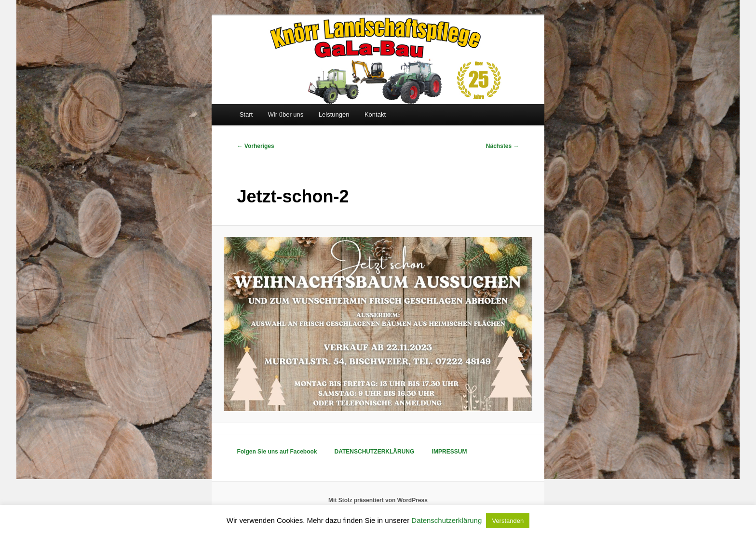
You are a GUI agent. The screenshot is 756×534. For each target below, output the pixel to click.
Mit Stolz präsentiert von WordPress (378, 500)
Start (246, 114)
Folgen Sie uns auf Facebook (277, 452)
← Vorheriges (255, 146)
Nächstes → (503, 146)
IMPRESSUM (450, 452)
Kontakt (375, 114)
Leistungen (334, 114)
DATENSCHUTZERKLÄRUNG (375, 452)
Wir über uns (286, 114)
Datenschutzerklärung (446, 520)
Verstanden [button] (508, 521)
